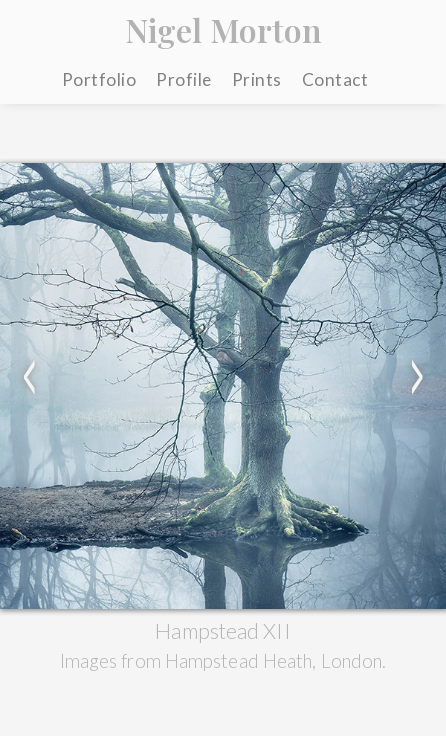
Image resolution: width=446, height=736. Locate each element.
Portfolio (99, 79)
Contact (335, 79)
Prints (257, 79)
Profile (184, 79)
